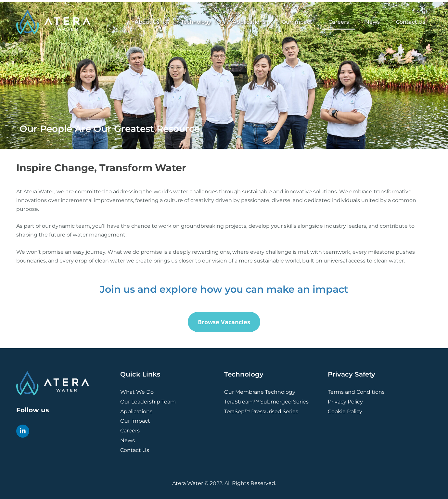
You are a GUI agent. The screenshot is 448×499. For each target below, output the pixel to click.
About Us (150, 22)
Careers (339, 22)
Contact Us (411, 22)
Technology (199, 22)
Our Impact (297, 22)
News (372, 22)
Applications (249, 22)
